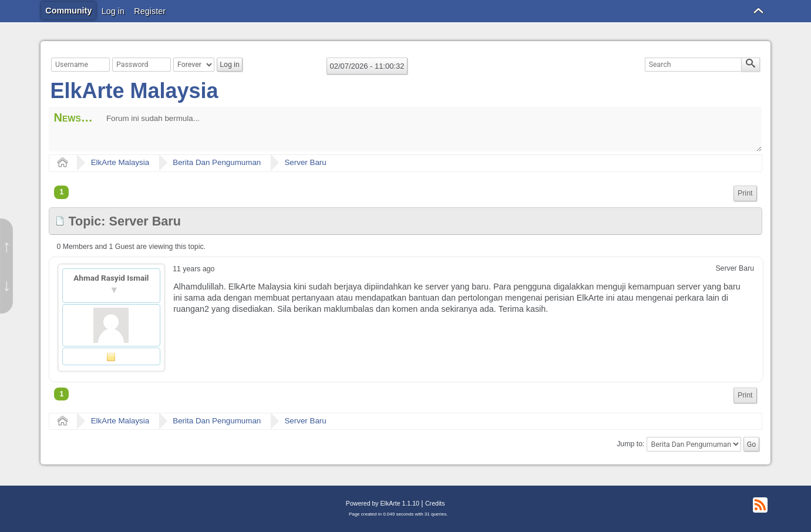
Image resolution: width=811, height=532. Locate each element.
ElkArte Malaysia (134, 91)
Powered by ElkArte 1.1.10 (383, 503)
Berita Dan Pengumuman (217, 162)
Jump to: (630, 445)
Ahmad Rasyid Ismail (111, 278)
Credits (435, 503)
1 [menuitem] (61, 192)
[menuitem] (745, 193)
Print (745, 193)
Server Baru (305, 162)
